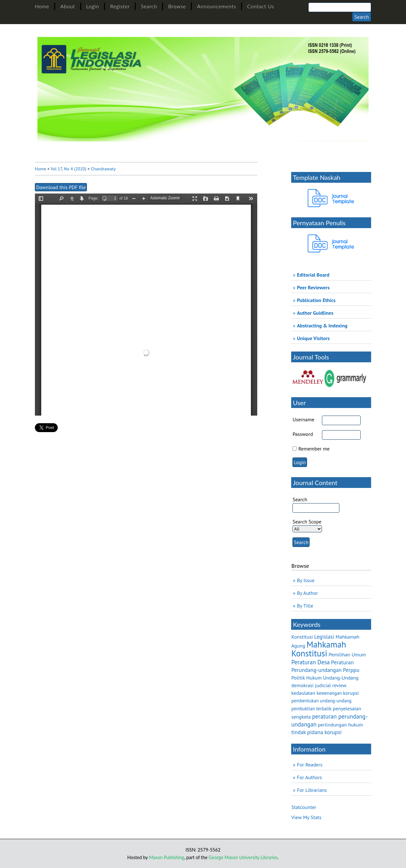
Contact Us (261, 6)
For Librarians (312, 790)
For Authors (309, 777)
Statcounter (304, 807)
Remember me (314, 449)
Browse (177, 6)
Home (42, 6)
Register (120, 6)
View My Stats (306, 817)
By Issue (306, 580)
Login (93, 6)
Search (149, 6)
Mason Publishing (167, 857)
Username (303, 419)
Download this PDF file (61, 187)
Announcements (216, 6)
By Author (307, 593)
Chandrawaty (103, 169)
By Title (305, 606)
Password (303, 434)
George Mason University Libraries (243, 857)
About (68, 6)
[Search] (340, 7)
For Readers (310, 765)
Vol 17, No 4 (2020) (69, 169)
